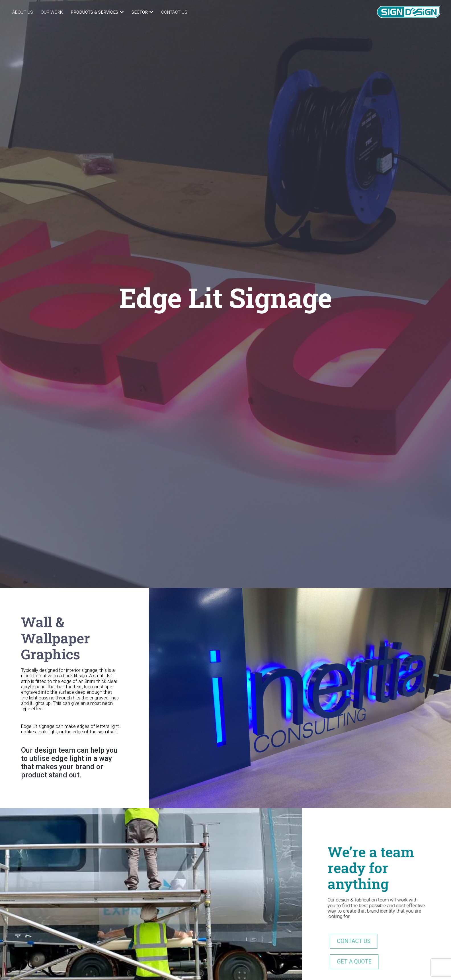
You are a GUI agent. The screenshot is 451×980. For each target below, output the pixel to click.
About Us (23, 12)
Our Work (52, 12)
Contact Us (174, 12)
